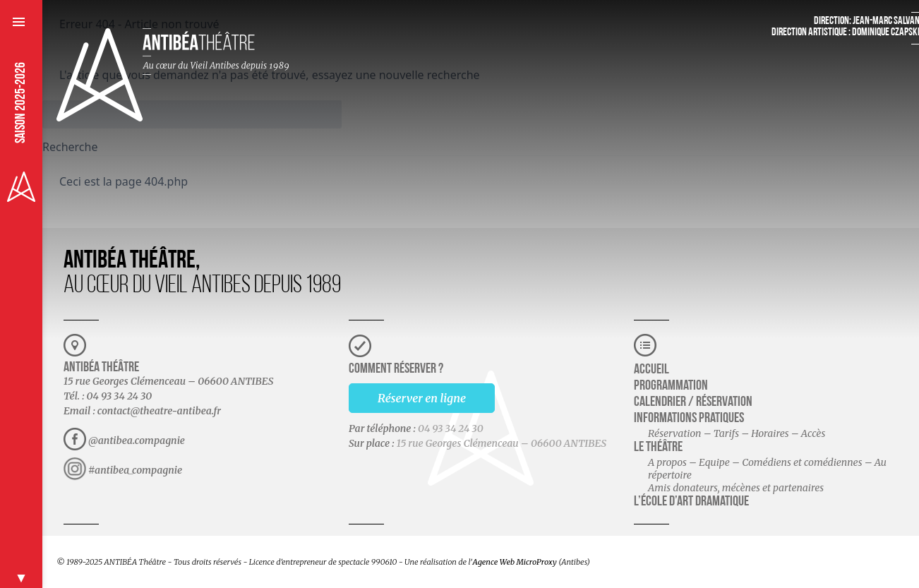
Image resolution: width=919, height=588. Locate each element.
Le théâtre (658, 448)
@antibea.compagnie (137, 440)
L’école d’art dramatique (691, 502)
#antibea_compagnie (135, 470)
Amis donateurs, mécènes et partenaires (736, 488)
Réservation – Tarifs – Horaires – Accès (737, 433)
